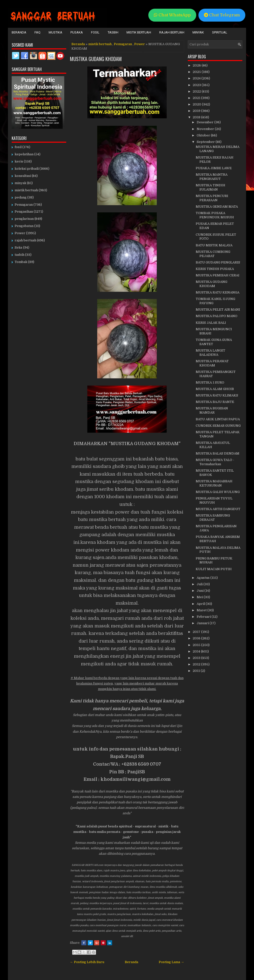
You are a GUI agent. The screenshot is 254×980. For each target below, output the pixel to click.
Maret (202, 610)
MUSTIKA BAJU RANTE (215, 402)
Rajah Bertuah (172, 32)
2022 (197, 91)
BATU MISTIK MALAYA (214, 245)
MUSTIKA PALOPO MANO (217, 316)
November (206, 129)
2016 (197, 638)
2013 (197, 658)
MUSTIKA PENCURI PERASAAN (212, 198)
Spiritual (220, 32)
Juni (201, 591)
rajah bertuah (25, 240)
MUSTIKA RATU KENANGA (218, 292)
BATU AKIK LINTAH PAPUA (218, 419)
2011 (197, 671)
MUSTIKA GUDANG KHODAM (96, 59)
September (206, 142)
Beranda (19, 32)
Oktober (204, 135)
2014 (197, 651)
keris (19, 161)
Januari (203, 623)
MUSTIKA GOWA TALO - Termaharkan (215, 462)
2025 (197, 72)
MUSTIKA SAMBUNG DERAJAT (213, 518)
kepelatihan (24, 154)
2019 (197, 111)
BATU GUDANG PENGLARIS (218, 262)
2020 (197, 104)
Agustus (204, 578)
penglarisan (24, 219)
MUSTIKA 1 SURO (210, 382)
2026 (197, 65)
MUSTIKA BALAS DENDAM (218, 453)
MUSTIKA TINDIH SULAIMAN (210, 187)
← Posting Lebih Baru (87, 962)
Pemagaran (123, 44)
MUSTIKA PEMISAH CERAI (218, 275)
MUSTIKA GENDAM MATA (217, 207)
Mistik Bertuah (139, 32)
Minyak (198, 32)
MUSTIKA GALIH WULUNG (218, 492)
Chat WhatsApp (172, 15)
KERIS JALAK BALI (211, 323)
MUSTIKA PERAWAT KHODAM (212, 363)
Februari (204, 617)
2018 (197, 117)
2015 (197, 645)
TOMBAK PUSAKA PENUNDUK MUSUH (215, 215)
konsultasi (23, 176)
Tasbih (113, 32)
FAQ (37, 32)
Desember (206, 122)
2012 (197, 664)
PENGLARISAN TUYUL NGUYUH (214, 500)
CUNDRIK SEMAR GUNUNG (218, 426)
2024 (197, 78)
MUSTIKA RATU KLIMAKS (217, 395)
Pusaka (77, 32)
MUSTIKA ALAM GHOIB (215, 389)
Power (140, 44)
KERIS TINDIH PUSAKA (215, 269)
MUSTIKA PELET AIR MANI (218, 310)
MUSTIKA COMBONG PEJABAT (213, 254)
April (201, 604)
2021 (197, 98)
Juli (200, 584)
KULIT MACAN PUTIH (214, 569)
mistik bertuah (100, 44)
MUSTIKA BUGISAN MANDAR (212, 410)
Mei (200, 597)
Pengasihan (24, 212)
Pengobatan (24, 226)
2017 (197, 632)
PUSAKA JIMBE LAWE (214, 168)
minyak (20, 183)
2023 (197, 85)
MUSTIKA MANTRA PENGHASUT (212, 177)
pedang (21, 197)
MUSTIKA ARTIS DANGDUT (218, 509)
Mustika (55, 32)
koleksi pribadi (27, 169)
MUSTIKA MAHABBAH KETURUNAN (214, 483)
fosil (18, 147)
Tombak (21, 262)
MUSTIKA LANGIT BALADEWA (210, 353)
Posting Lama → (171, 962)
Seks (18, 247)
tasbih (19, 255)
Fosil (95, 32)
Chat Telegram (222, 15)
